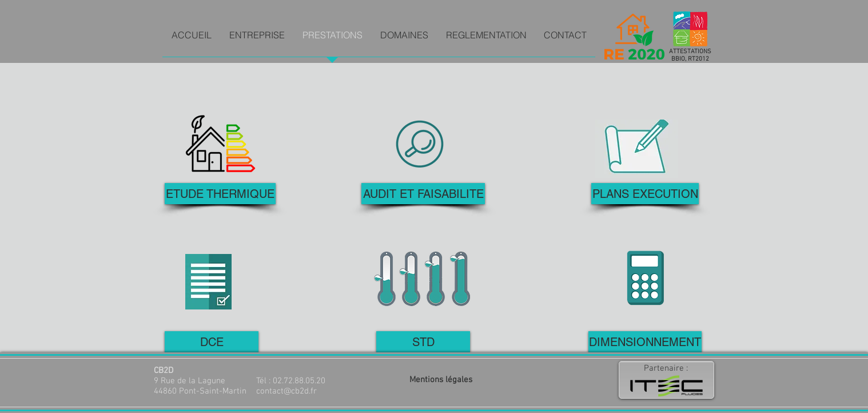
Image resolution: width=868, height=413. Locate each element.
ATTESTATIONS (690, 52)
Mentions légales (441, 380)
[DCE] (212, 342)
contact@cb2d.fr (286, 391)
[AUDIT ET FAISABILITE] (423, 194)
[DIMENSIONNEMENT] (645, 342)
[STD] (423, 342)
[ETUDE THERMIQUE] (220, 194)
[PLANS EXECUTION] (645, 194)
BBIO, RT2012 (690, 59)
